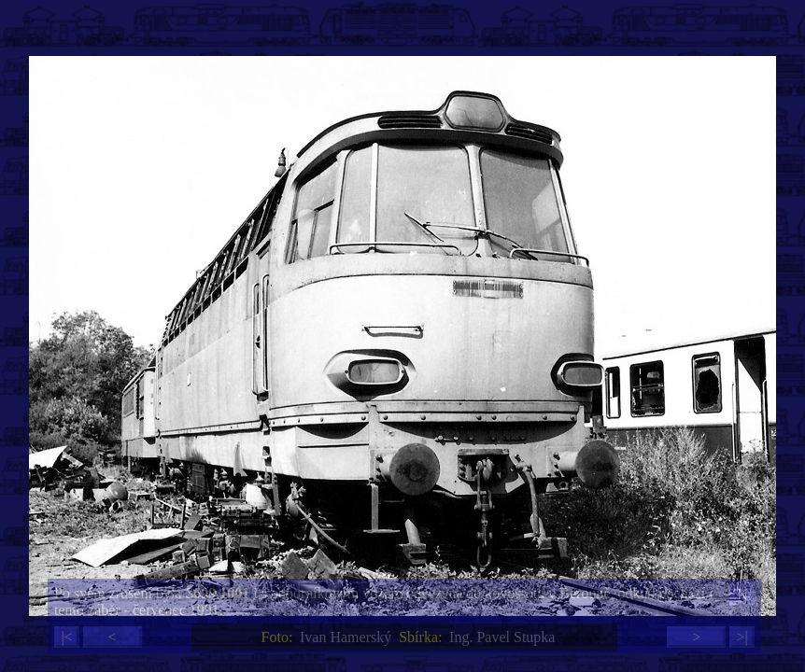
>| (741, 637)
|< (66, 637)
